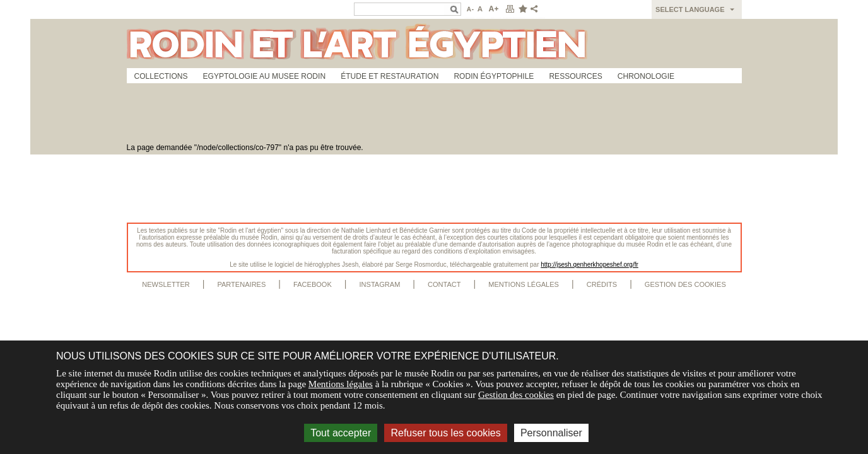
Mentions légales (524, 284)
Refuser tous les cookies (445, 433)
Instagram (379, 284)
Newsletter (166, 284)
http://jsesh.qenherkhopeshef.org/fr (589, 265)
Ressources (575, 76)
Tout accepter (341, 433)
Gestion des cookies (685, 284)
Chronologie (646, 76)
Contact (444, 284)
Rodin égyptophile (494, 76)
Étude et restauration (390, 76)
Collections (161, 76)
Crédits (602, 284)
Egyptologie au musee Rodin (265, 76)
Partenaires (241, 284)
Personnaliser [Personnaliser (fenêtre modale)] (551, 433)
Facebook (313, 284)
